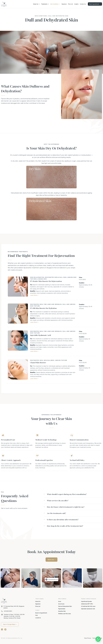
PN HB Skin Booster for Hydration (43, 308)
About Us (38, 601)
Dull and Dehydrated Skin (65, 606)
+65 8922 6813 (8, 611)
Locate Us (38, 618)
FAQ (36, 615)
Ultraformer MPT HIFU (87, 604)
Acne (60, 601)
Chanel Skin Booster (38, 362)
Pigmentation (62, 609)
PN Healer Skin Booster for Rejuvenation (46, 281)
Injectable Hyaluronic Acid (40, 335)
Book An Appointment (41, 613)
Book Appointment (95, 4)
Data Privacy (88, 638)
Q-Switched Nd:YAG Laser (88, 606)
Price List (38, 606)
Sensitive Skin (62, 611)
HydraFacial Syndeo (86, 601)
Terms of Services (97, 638)
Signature (38, 604)
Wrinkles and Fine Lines (65, 614)
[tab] (73, 494)
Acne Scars (61, 604)
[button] (73, 494)
